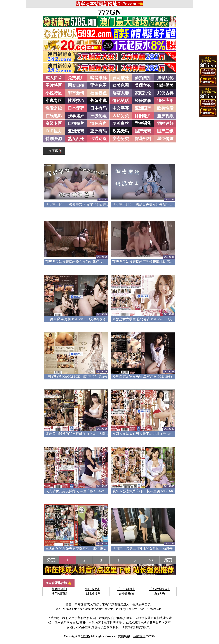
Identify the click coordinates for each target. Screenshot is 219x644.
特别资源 (54, 139)
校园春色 (98, 93)
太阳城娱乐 (93, 594)
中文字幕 (121, 108)
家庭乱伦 (143, 93)
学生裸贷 (143, 123)
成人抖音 (54, 78)
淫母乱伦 (165, 78)
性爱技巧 (76, 101)
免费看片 (76, 78)
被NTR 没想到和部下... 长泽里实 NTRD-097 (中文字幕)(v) (154, 491)
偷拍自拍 (143, 78)
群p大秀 (160, 594)
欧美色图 (121, 85)
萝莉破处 (121, 78)
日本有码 (98, 108)
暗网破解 (98, 78)
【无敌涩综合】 (160, 589)
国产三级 (165, 131)
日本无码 (76, 108)
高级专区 (54, 123)
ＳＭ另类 (121, 116)
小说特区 (54, 93)
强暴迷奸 (76, 116)
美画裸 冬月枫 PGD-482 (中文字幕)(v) (77, 319)
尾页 (168, 560)
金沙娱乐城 (126, 594)
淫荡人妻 (121, 93)
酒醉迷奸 (165, 123)
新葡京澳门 (59, 589)
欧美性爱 (165, 108)
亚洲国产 (143, 108)
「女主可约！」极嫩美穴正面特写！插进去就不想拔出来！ (89, 204)
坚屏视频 (165, 116)
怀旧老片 (143, 116)
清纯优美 (165, 85)
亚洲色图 (98, 85)
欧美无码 (121, 131)
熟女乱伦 (76, 139)
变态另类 (121, 139)
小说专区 (54, 101)
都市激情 (76, 93)
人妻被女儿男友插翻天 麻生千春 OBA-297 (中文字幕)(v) (87, 491)
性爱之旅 (54, 108)
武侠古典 (165, 93)
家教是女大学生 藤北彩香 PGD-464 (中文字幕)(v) (148, 319)
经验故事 (143, 101)
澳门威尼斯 (93, 589)
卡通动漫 (98, 139)
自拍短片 (76, 123)
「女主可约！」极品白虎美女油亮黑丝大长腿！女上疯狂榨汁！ (159, 204)
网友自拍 (76, 85)
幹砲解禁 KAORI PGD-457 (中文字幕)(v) (78, 376)
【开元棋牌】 (126, 589)
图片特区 (54, 85)
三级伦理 (98, 116)
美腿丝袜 (143, 85)
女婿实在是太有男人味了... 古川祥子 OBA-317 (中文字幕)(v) (156, 434)
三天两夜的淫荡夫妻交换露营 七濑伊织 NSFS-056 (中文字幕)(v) (92, 548)
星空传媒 (165, 139)
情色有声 (98, 123)
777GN (109, 12)
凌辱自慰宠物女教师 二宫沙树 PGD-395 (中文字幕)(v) (152, 376)
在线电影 (54, 116)
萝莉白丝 (121, 123)
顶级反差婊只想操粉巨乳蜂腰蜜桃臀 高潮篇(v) (147, 262)
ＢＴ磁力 (54, 131)
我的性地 (139, 636)
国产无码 (143, 131)
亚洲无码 (76, 131)
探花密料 (143, 139)
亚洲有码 (98, 131)
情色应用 (165, 101)
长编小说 (98, 101)
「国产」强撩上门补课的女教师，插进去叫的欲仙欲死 (153, 548)
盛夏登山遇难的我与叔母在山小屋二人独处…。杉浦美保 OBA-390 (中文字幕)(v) (104, 434)
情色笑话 (121, 101)
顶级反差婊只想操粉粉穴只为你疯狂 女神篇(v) (80, 262)
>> (151, 560)
